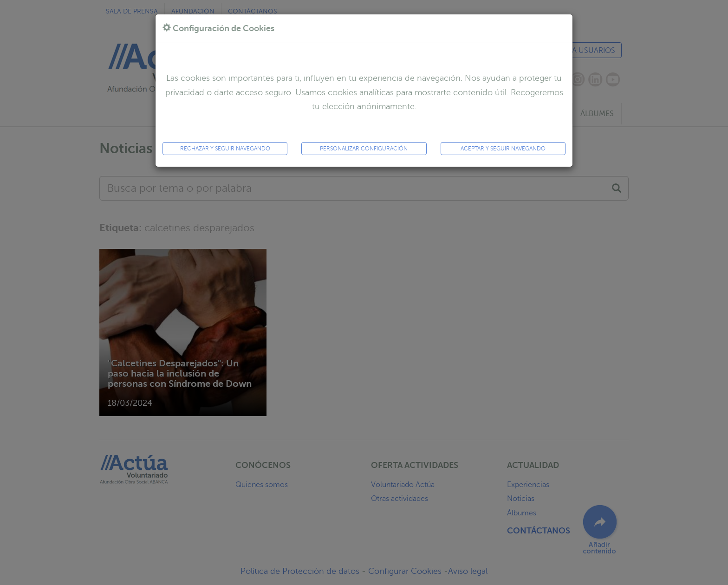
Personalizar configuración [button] (364, 148)
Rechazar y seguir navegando (225, 148)
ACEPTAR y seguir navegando (503, 148)
